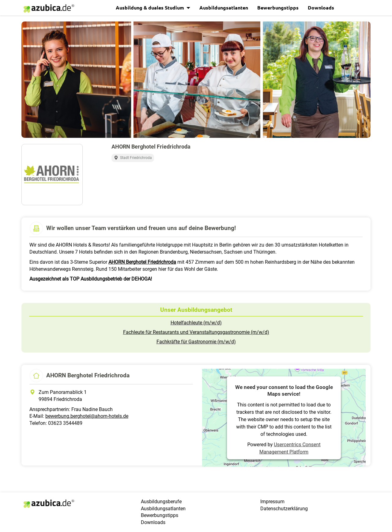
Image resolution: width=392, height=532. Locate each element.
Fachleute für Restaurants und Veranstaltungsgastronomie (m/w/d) (196, 332)
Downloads (321, 8)
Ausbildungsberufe (161, 502)
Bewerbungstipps (278, 8)
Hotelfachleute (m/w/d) (196, 323)
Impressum (272, 502)
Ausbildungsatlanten (224, 8)
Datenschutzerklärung (284, 509)
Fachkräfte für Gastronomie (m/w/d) (196, 342)
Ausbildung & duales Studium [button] (151, 8)
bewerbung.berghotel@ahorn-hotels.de (87, 416)
